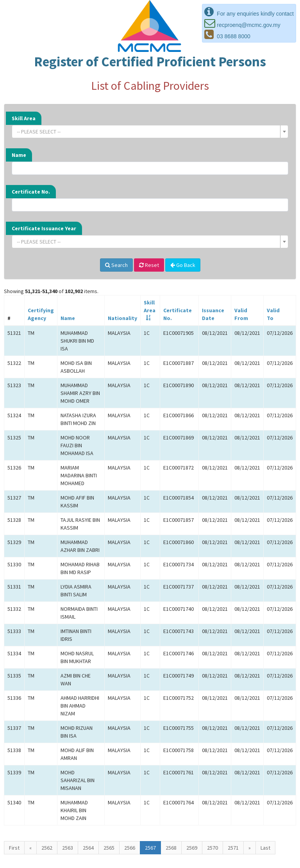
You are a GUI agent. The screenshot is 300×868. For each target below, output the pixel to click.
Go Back (183, 265)
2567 (150, 848)
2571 (233, 848)
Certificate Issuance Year (44, 228)
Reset (149, 265)
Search (116, 265)
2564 (88, 848)
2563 (68, 848)
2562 (47, 848)
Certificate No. (31, 192)
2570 (212, 848)
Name (19, 155)
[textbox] (148, 132)
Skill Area (24, 118)
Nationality (122, 318)
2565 (109, 848)
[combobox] (150, 132)
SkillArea (150, 306)
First (14, 848)
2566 (130, 848)
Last (265, 848)
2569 (192, 848)
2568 (171, 848)
